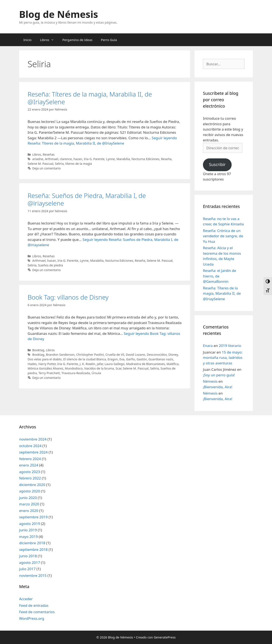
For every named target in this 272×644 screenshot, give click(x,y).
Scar (118, 368)
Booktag (38, 350)
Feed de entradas (34, 605)
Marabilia (123, 159)
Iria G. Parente (94, 159)
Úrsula (96, 373)
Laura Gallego (115, 364)
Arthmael (52, 159)
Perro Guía (109, 40)
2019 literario (230, 346)
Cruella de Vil (115, 355)
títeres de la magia (79, 164)
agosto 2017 (30, 562)
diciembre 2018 (32, 543)
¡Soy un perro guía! (219, 375)
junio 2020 (28, 498)
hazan (78, 159)
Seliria (59, 164)
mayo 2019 (28, 537)
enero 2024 (29, 465)
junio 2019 (28, 530)
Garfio (130, 359)
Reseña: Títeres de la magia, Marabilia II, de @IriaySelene (90, 98)
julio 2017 (27, 569)
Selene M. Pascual (40, 164)
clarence (66, 159)
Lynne (110, 159)
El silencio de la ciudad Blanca (85, 359)
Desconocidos (157, 355)
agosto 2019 (30, 524)
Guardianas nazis (161, 359)
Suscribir (217, 165)
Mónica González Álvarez (45, 368)
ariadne (38, 159)
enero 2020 (29, 511)
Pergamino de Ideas (77, 40)
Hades (32, 364)
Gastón (142, 359)
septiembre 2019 (33, 517)
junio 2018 (28, 556)
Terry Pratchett (49, 373)
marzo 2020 (29, 504)
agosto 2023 (30, 472)
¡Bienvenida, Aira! (218, 387)
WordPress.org (32, 618)
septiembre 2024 (33, 452)
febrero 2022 (30, 478)
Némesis (210, 381)
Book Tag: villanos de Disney (68, 297)
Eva (122, 359)
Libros (49, 40)
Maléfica (172, 364)
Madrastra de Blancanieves (146, 364)
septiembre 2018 (33, 549)
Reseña (166, 159)
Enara (208, 346)
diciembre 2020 (32, 485)
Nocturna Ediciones (146, 159)
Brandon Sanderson (60, 355)
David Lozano (135, 355)
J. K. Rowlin (87, 364)
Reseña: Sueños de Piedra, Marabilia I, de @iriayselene (87, 199)
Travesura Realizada (76, 373)
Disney (173, 355)
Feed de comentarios (37, 612)
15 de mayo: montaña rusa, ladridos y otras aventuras (223, 358)
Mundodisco (74, 368)
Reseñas (49, 154)
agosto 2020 (30, 491)
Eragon (113, 359)
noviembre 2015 (33, 575)
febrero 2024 (30, 459)
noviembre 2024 (33, 439)
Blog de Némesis (59, 14)
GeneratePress (165, 637)
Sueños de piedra (51, 265)
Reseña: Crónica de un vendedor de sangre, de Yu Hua (223, 236)
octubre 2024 (30, 446)
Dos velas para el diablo (45, 359)
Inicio (27, 40)
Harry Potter (47, 364)
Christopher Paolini (90, 355)
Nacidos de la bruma (99, 368)
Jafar (100, 364)
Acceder (26, 599)
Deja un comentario (47, 168)
